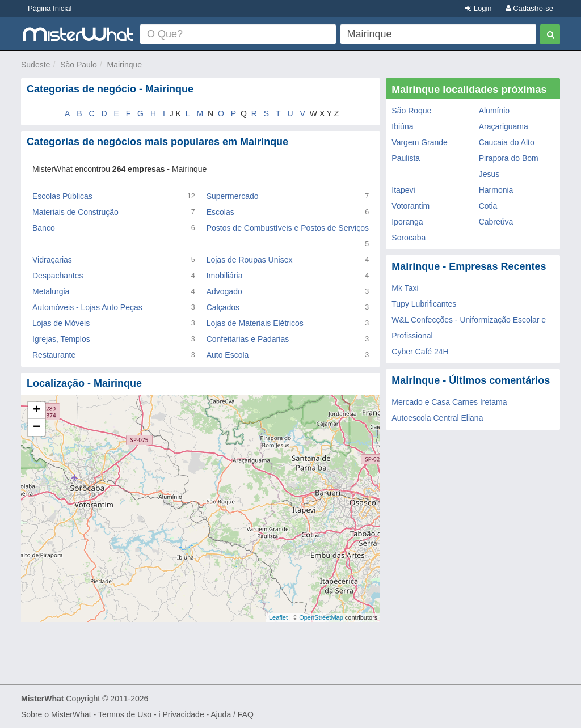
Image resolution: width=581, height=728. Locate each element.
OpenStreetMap (321, 617)
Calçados (223, 307)
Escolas (220, 212)
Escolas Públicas (62, 196)
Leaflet (278, 617)
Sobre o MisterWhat (56, 714)
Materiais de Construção (75, 212)
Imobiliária (225, 276)
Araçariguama (504, 126)
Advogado (224, 291)
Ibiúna (402, 126)
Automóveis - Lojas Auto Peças (87, 307)
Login (478, 8)
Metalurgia (51, 291)
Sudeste (35, 65)
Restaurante (54, 355)
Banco (44, 228)
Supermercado (233, 196)
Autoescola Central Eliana (437, 418)
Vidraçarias (52, 260)
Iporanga (407, 222)
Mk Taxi (405, 288)
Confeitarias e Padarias (248, 339)
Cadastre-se (529, 8)
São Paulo (79, 65)
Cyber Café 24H (420, 352)
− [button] (37, 428)
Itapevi (403, 190)
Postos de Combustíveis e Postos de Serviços (288, 228)
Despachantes (58, 276)
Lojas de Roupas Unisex (250, 260)
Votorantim (411, 206)
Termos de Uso (125, 714)
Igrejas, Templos (61, 339)
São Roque (411, 111)
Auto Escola (228, 355)
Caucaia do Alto (507, 142)
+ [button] (37, 410)
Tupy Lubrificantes (424, 304)
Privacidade (184, 714)
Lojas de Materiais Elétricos (255, 323)
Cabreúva (496, 222)
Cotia (488, 206)
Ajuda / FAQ (232, 714)
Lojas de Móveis (61, 323)
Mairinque (125, 65)
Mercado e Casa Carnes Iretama (449, 402)
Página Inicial (50, 8)
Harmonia (496, 190)
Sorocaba (409, 238)
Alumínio (494, 111)
